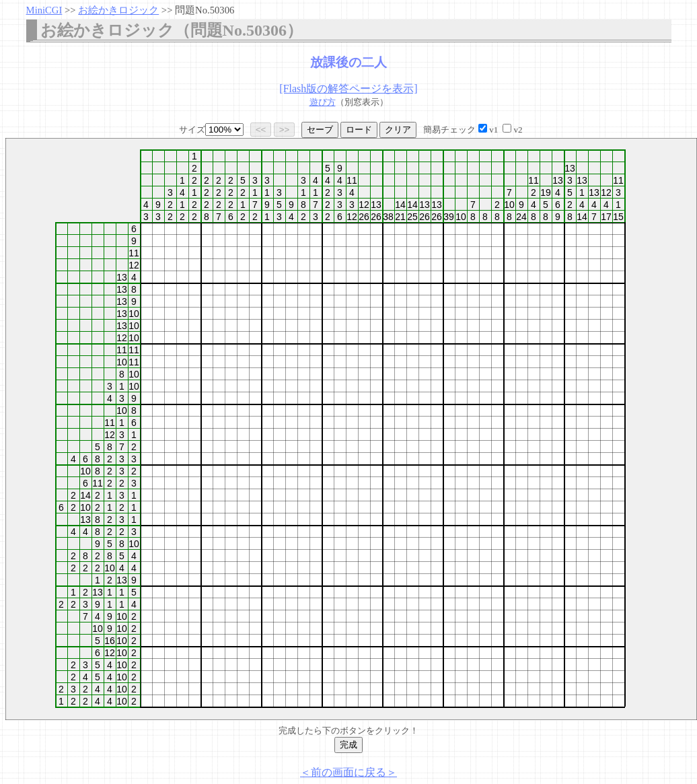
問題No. (205, 10)
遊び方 (323, 102)
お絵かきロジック (118, 10)
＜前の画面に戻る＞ (348, 772)
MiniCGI (44, 10)
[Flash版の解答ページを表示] (348, 88)
